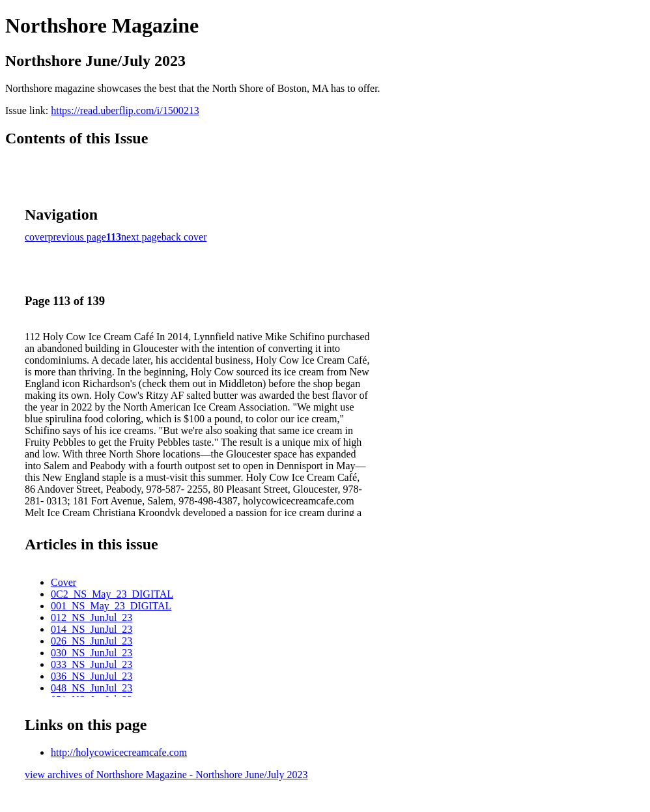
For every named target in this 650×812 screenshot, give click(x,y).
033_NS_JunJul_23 (92, 664)
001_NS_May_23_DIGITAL (111, 606)
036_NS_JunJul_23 (92, 676)
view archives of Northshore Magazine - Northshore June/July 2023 (166, 775)
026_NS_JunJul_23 (92, 641)
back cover (184, 237)
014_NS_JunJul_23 (92, 629)
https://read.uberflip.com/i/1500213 (125, 110)
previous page (77, 237)
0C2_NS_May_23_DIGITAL (112, 594)
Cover (64, 582)
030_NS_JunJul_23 (92, 653)
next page (141, 237)
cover (36, 237)
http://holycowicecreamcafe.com (119, 752)
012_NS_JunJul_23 (92, 617)
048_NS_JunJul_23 (92, 688)
